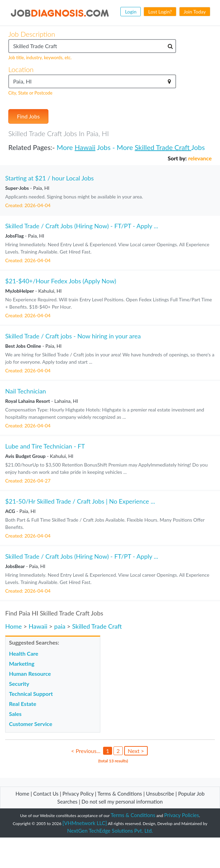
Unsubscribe (160, 794)
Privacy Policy (78, 794)
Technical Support (31, 694)
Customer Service (31, 724)
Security (19, 684)
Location (21, 69)
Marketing (22, 663)
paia (60, 626)
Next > (136, 751)
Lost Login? (160, 12)
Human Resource (30, 674)
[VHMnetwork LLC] (85, 823)
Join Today (195, 12)
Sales (15, 714)
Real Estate (23, 704)
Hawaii (85, 147)
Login (131, 12)
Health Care (24, 653)
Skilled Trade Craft (163, 147)
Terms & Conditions (121, 794)
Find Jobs (28, 116)
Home (13, 626)
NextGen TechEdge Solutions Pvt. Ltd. (110, 831)
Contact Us (46, 794)
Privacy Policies (182, 815)
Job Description (32, 34)
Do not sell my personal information (122, 801)
